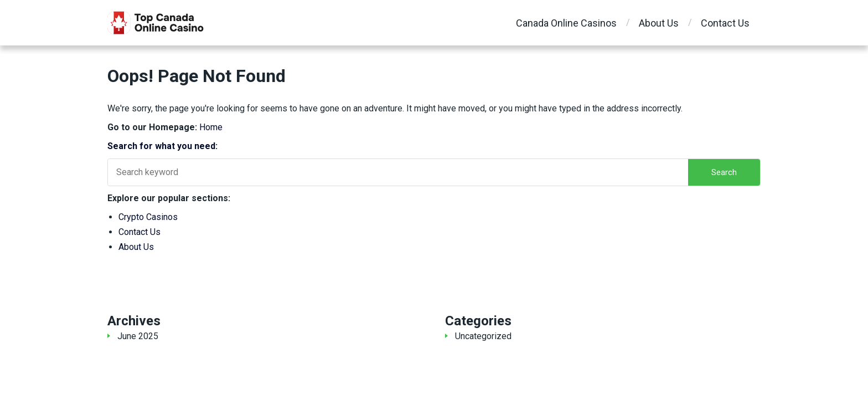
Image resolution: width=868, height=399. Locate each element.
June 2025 (138, 336)
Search (724, 172)
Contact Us (725, 23)
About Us (659, 23)
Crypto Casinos (148, 217)
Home (211, 127)
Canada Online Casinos (566, 23)
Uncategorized (483, 336)
